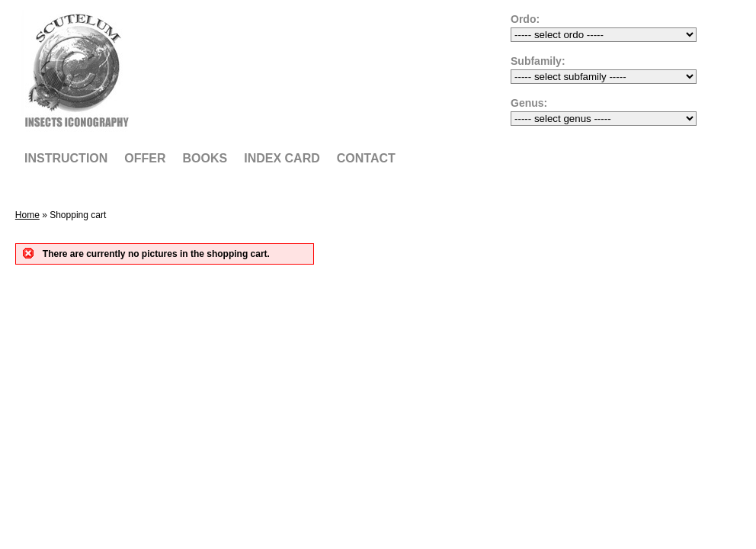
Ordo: (525, 19)
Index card (282, 158)
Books (205, 158)
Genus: (529, 103)
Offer (145, 158)
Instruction (66, 158)
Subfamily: (538, 61)
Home (27, 215)
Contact (366, 158)
